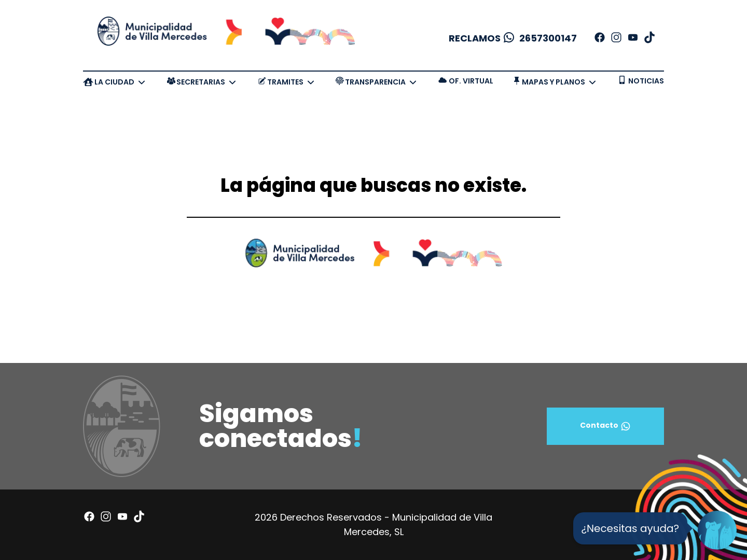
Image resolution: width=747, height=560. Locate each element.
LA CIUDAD (114, 82)
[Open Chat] (717, 530)
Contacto (605, 426)
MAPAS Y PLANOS (554, 82)
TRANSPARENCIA (375, 82)
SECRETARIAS (201, 82)
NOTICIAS (646, 81)
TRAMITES (285, 82)
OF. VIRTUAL (471, 81)
